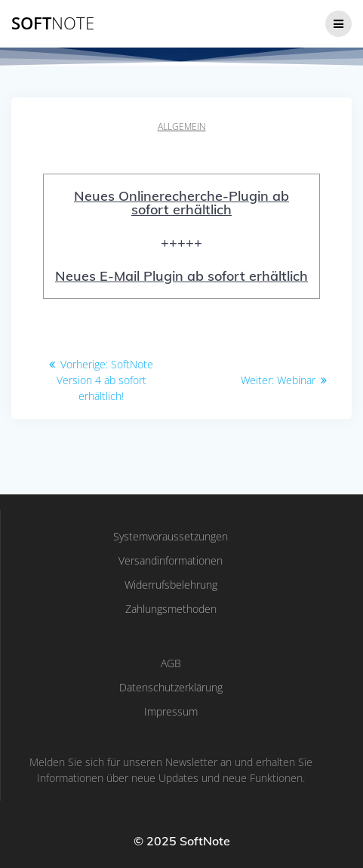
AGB (171, 663)
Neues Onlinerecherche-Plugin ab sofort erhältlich (181, 203)
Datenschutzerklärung (171, 687)
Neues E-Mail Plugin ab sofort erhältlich (181, 276)
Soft (53, 23)
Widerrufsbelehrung (171, 585)
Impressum (171, 711)
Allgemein (182, 126)
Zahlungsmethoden (171, 609)
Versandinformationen (171, 560)
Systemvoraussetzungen (171, 536)
